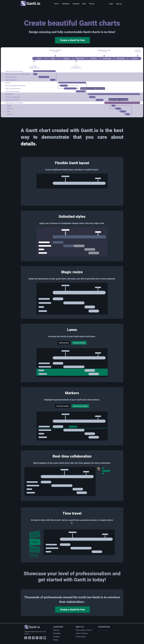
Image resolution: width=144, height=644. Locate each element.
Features (56, 630)
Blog (84, 4)
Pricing (92, 4)
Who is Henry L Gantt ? (84, 630)
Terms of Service (82, 633)
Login (111, 4)
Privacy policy (81, 637)
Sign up (119, 4)
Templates (66, 4)
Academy (76, 4)
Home (56, 4)
